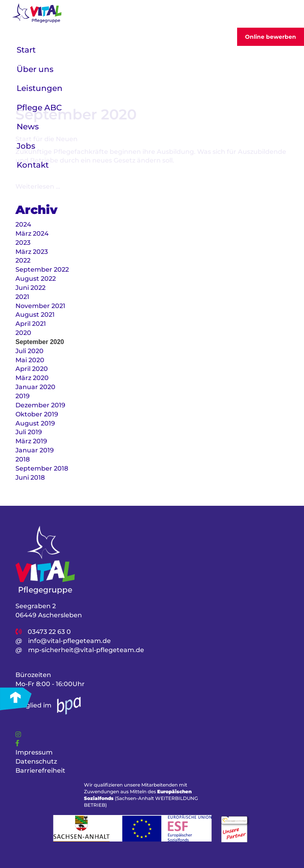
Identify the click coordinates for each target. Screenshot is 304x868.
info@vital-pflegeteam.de (69, 641)
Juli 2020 (29, 351)
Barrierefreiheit (40, 771)
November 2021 (40, 306)
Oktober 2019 (37, 414)
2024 (23, 224)
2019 (23, 396)
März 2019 (31, 441)
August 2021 (35, 315)
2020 (23, 333)
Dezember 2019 (40, 405)
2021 (22, 297)
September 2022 (42, 269)
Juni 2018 (30, 477)
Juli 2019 (29, 432)
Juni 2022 (30, 288)
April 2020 (32, 369)
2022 (23, 260)
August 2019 (35, 423)
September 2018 (42, 468)
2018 (23, 459)
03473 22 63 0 (49, 632)
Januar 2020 (35, 387)
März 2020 (32, 378)
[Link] (18, 735)
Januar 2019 (35, 450)
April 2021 (31, 324)
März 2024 (32, 234)
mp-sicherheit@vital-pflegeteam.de (86, 650)
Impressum (34, 752)
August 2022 (36, 279)
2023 (23, 243)
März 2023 (32, 252)
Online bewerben (271, 37)
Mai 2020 (30, 360)
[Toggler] (286, 14)
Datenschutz (36, 761)
